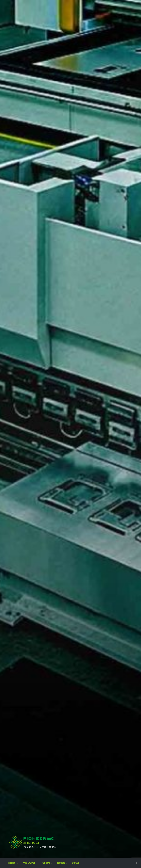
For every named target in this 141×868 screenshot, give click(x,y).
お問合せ (76, 863)
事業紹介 (13, 863)
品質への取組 (30, 863)
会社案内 (47, 863)
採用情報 (62, 863)
